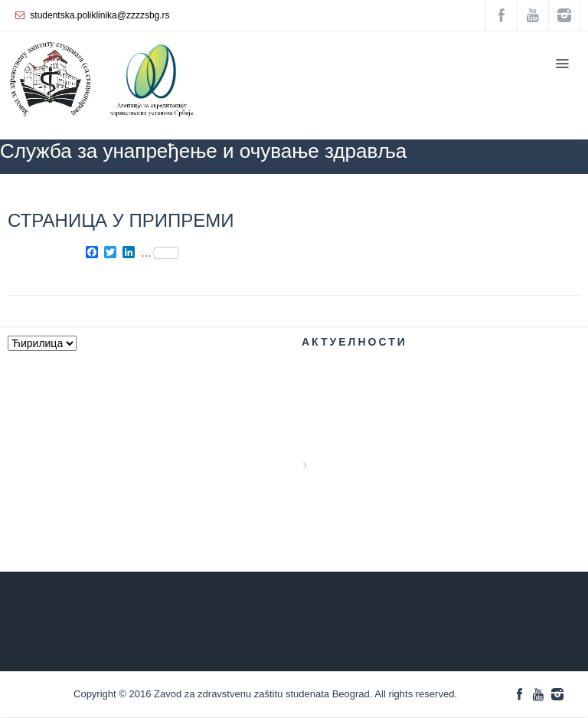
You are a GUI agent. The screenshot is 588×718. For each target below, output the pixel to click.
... (160, 253)
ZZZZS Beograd (340, 196)
